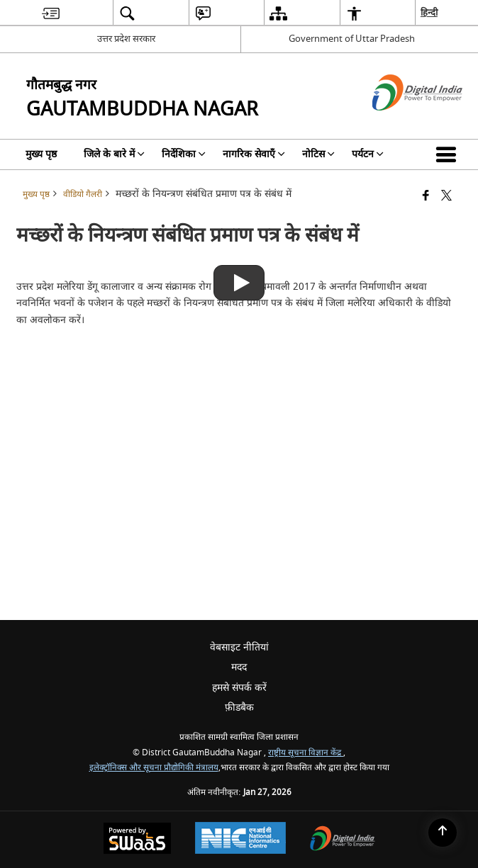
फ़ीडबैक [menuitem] (239, 708)
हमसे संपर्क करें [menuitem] (239, 688)
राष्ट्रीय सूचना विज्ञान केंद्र (306, 753)
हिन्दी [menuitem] (429, 12)
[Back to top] (443, 833)
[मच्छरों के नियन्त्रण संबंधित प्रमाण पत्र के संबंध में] (239, 271)
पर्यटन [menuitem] (368, 154)
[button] (449, 154)
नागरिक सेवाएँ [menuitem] (254, 154)
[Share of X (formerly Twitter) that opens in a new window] (446, 197)
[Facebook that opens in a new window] (426, 197)
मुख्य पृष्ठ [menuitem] (41, 154)
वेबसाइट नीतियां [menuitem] (239, 647)
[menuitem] (51, 13)
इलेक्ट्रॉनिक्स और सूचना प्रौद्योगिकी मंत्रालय (154, 768)
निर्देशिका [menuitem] (184, 154)
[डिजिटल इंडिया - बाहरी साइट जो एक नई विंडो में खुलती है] (400, 123)
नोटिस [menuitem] (318, 154)
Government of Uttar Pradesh (352, 39)
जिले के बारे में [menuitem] (114, 154)
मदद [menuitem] (239, 667)
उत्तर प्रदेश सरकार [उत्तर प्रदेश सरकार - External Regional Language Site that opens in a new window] (126, 39)
